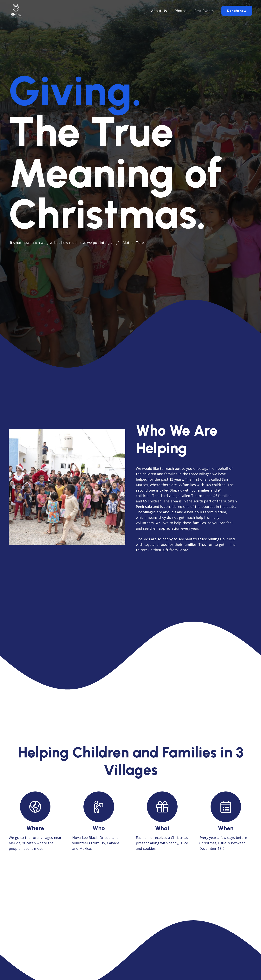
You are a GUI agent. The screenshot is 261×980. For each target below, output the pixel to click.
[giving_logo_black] (16, 11)
